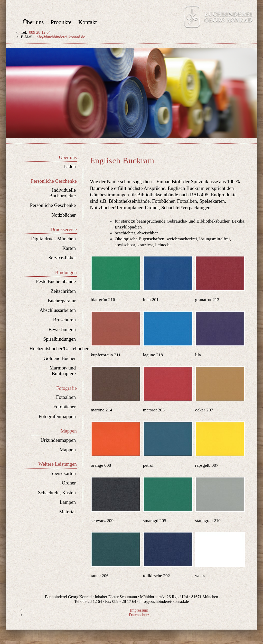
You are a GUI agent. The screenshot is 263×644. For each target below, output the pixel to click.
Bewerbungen (62, 329)
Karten (69, 248)
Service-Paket (62, 258)
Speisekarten (63, 473)
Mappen (68, 450)
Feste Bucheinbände (56, 281)
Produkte (61, 23)
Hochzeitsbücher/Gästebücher (53, 349)
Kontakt (88, 23)
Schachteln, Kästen (57, 493)
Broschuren (64, 320)
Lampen (68, 502)
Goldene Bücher (60, 358)
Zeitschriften (63, 291)
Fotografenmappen (57, 416)
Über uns (33, 23)
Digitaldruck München (53, 239)
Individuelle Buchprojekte (63, 193)
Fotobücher (65, 407)
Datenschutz (139, 615)
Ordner (69, 483)
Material (67, 512)
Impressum (139, 610)
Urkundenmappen (58, 440)
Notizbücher (64, 215)
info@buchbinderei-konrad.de (60, 37)
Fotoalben (66, 397)
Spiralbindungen (59, 339)
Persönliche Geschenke (53, 205)
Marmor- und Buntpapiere (63, 371)
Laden (70, 166)
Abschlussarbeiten (58, 310)
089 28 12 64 (40, 32)
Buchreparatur (62, 301)
